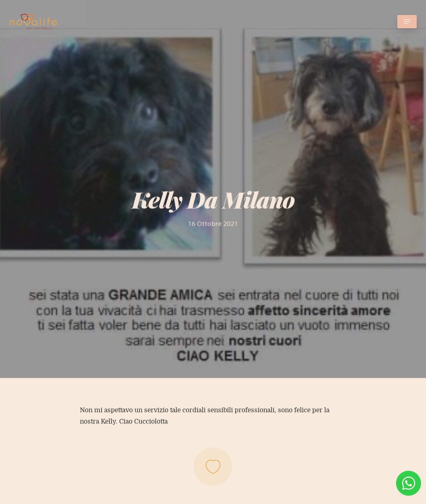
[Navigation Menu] (407, 22)
